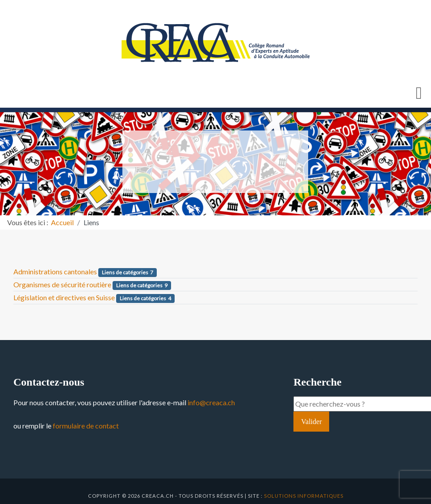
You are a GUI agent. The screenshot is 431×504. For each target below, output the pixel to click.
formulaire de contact (86, 426)
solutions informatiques (304, 496)
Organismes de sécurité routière (62, 284)
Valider (311, 422)
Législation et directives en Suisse (64, 297)
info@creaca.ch (211, 402)
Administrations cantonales (55, 271)
